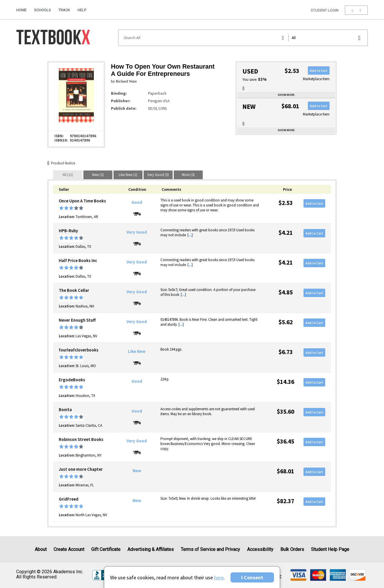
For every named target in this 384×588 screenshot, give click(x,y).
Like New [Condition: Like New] (137, 351)
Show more (286, 95)
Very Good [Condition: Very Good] (137, 232)
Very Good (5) (158, 175)
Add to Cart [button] (319, 70)
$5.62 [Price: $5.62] (286, 322)
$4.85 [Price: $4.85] (286, 292)
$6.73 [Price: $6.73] (286, 352)
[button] (356, 10)
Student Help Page (330, 549)
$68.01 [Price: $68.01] (286, 471)
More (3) (188, 175)
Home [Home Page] (21, 10)
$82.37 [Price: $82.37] (286, 501)
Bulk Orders (292, 549)
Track (64, 10)
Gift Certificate (106, 549)
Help (82, 10)
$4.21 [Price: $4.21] (286, 233)
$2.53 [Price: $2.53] (286, 203)
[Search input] (243, 38)
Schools (43, 10)
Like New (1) (128, 175)
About (41, 549)
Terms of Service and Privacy (210, 549)
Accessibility (260, 549)
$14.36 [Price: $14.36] (286, 382)
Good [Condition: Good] (137, 202)
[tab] (68, 175)
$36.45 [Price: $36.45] (286, 441)
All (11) (68, 175)
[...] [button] (190, 235)
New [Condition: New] (137, 471)
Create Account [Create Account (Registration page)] (69, 549)
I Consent (252, 577)
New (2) (98, 175)
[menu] (356, 10)
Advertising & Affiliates (151, 549)
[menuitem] (23, 8)
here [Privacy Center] (219, 577)
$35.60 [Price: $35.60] (286, 412)
